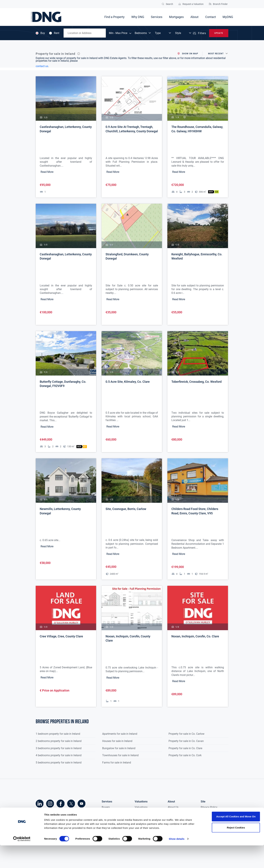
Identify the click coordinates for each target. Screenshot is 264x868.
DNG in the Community (181, 824)
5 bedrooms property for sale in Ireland (59, 762)
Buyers (106, 807)
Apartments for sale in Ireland (120, 734)
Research (173, 813)
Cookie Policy (209, 813)
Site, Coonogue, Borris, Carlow (126, 509)
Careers (172, 830)
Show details (177, 861)
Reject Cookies (236, 850)
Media (171, 818)
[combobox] (85, 33)
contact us (42, 66)
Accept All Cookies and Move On (236, 839)
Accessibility (208, 824)
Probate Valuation (145, 818)
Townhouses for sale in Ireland (120, 755)
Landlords (108, 824)
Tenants (106, 818)
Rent (54, 33)
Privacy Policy (209, 807)
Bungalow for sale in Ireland (119, 748)
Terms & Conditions (212, 818)
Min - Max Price (118, 33)
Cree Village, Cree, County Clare (61, 636)
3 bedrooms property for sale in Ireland (59, 748)
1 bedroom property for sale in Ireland (58, 734)
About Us (173, 807)
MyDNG (228, 17)
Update (219, 33)
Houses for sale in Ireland (117, 741)
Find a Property (114, 17)
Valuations (141, 807)
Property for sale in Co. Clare (185, 748)
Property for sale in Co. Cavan (186, 741)
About (194, 17)
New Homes (109, 830)
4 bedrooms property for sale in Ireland (59, 755)
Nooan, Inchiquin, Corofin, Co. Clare (195, 636)
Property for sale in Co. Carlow (186, 734)
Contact (211, 17)
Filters (199, 33)
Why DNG (138, 17)
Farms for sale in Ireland (117, 762)
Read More (47, 172)
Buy (40, 33)
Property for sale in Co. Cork (185, 755)
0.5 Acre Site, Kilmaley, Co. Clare (128, 382)
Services (157, 17)
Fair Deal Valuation (146, 813)
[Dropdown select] (143, 33)
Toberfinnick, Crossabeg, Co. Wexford (196, 382)
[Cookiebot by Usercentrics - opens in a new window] (22, 861)
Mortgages (176, 17)
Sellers (106, 813)
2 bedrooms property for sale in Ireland (59, 741)
